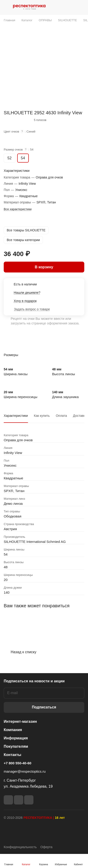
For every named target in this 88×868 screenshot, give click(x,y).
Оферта (46, 847)
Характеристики (16, 416)
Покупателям (16, 746)
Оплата (61, 416)
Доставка (80, 416)
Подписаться (44, 707)
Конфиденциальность (20, 847)
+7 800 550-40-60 (18, 763)
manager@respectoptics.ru (25, 771)
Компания (13, 730)
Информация (16, 738)
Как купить (42, 416)
